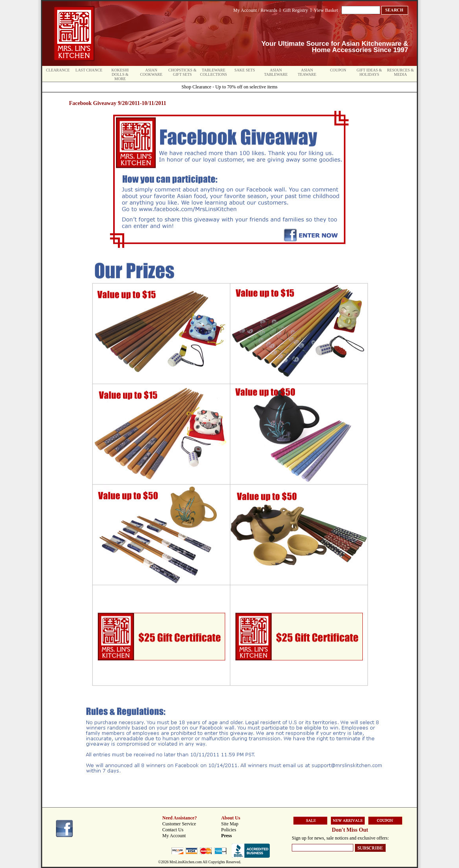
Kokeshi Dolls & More (120, 74)
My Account (174, 836)
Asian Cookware (151, 72)
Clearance (58, 70)
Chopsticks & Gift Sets (182, 72)
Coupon (338, 70)
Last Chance (89, 70)
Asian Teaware (307, 72)
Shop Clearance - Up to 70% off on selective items (229, 87)
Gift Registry (296, 10)
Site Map (230, 824)
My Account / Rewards (255, 10)
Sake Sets (245, 70)
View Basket (326, 10)
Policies (229, 830)
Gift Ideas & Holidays (369, 72)
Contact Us (173, 830)
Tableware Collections (213, 72)
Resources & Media (400, 72)
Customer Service (179, 824)
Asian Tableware (276, 72)
